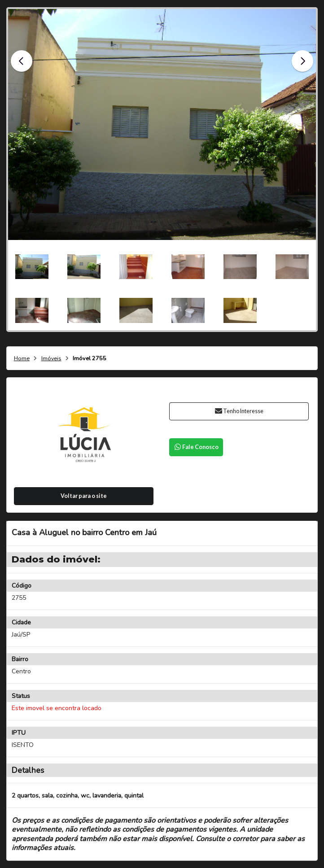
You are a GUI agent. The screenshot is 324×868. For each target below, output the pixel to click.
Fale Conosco (196, 447)
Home (22, 359)
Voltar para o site (84, 496)
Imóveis (51, 359)
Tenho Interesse (239, 411)
